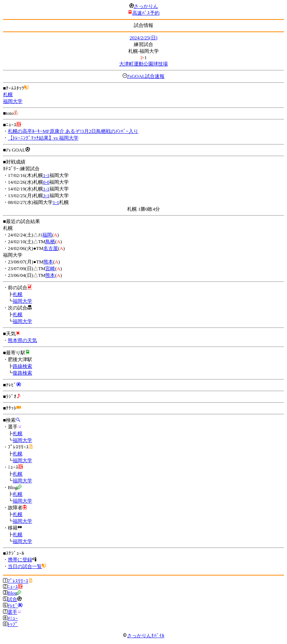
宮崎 (50, 268)
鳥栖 (50, 242)
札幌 (8, 94)
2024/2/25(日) (143, 38)
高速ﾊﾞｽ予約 (146, 13)
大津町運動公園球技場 (143, 64)
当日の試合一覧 (25, 566)
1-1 (46, 175)
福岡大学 (13, 101)
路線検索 (22, 366)
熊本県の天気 (22, 340)
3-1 (46, 196)
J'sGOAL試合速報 (146, 76)
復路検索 (22, 373)
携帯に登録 (20, 560)
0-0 (46, 182)
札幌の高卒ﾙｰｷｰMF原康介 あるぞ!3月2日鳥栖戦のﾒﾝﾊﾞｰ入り (73, 131)
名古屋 (51, 248)
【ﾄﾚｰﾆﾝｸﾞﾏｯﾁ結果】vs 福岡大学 (43, 138)
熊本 (48, 262)
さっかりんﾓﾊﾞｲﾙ (143, 636)
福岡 (47, 235)
